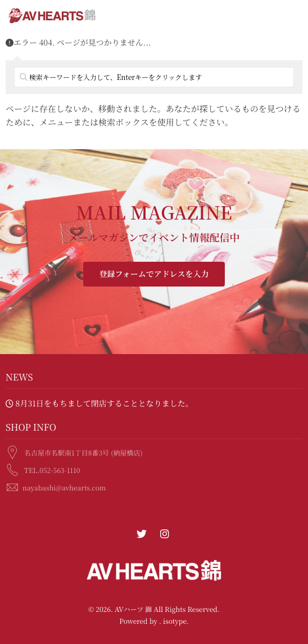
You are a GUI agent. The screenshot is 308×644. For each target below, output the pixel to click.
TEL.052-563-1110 (52, 469)
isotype (175, 621)
